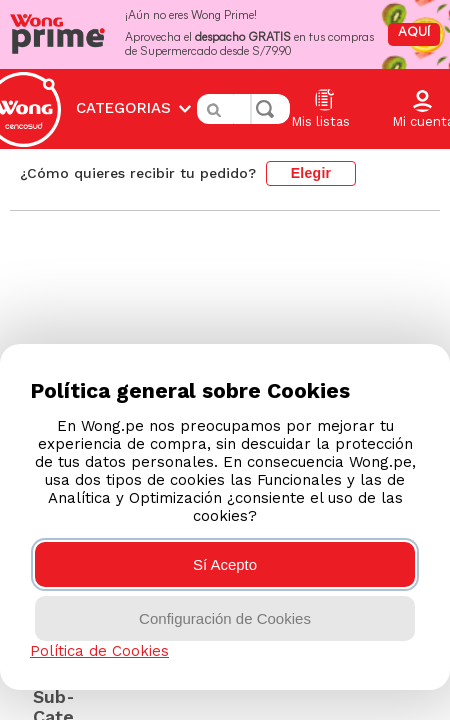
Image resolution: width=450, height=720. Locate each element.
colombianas (115, 186)
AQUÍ (414, 32)
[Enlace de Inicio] (41, 187)
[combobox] (243, 94)
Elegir (311, 143)
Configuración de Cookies (225, 618)
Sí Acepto (225, 564)
